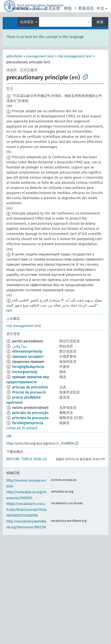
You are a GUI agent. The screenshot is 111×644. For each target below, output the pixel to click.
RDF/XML (13, 459)
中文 (101, 8)
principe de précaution (30, 387)
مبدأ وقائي (20, 346)
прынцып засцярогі (28, 357)
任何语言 (27, 22)
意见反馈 (52, 8)
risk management (20, 326)
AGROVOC (20, 8)
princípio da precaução (30, 413)
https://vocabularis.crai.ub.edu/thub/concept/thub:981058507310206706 (27, 510)
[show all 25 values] (22, 428)
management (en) (40, 56)
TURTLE (27, 459)
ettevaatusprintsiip (27, 351)
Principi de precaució (29, 392)
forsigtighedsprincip (28, 367)
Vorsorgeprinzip (25, 372)
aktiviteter (14, 56)
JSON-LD (40, 459)
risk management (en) (75, 56)
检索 (100, 22)
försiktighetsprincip (28, 423)
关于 (37, 8)
